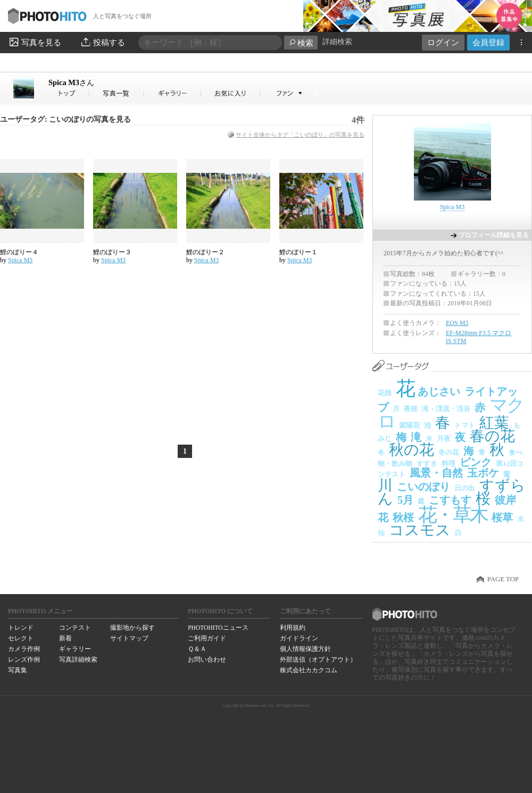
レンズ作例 (24, 660)
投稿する (102, 42)
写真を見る (35, 42)
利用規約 (293, 628)
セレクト (21, 638)
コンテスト (75, 628)
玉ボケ (483, 473)
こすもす (450, 500)
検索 (301, 43)
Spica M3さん (69, 93)
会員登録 (488, 42)
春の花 (492, 436)
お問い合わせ (207, 660)
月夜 (444, 439)
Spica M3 (71, 82)
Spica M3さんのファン (289, 93)
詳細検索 (337, 42)
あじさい (439, 391)
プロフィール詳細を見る (494, 235)
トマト (465, 425)
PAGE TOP (503, 579)
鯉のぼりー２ (205, 252)
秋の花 (412, 450)
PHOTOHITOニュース (218, 628)
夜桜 (411, 409)
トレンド (21, 628)
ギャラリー (75, 649)
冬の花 (449, 452)
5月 (405, 500)
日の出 (465, 488)
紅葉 (494, 423)
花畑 (385, 393)
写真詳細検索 (78, 660)
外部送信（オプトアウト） (318, 660)
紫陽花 (409, 425)
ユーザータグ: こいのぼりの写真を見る (65, 119)
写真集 (18, 670)
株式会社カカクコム (309, 670)
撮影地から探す (132, 628)
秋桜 (403, 517)
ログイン (443, 42)
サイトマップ (129, 638)
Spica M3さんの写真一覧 (117, 93)
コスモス (420, 530)
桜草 (502, 517)
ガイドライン (299, 638)
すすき (427, 464)
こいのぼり (423, 487)
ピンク (476, 462)
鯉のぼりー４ (19, 252)
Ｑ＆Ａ (197, 649)
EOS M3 (457, 323)
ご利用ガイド (207, 638)
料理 (448, 464)
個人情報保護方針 (305, 649)
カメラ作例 (24, 649)
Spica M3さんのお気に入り (231, 93)
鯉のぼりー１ (298, 252)
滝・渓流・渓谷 (446, 409)
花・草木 (453, 515)
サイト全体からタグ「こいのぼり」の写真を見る (300, 135)
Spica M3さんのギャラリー (173, 93)
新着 (65, 638)
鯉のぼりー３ (112, 252)
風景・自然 (436, 473)
